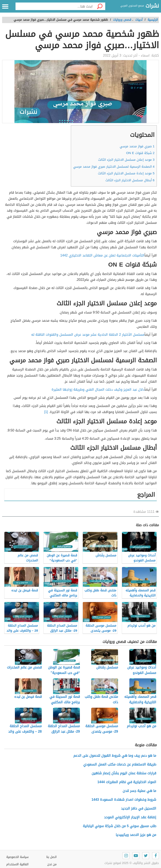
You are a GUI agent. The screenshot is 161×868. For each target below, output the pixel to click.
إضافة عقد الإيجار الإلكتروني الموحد (130, 817)
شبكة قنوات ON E (140, 153)
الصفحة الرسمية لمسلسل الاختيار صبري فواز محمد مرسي (114, 167)
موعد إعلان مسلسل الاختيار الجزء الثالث (126, 160)
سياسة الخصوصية (17, 857)
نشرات (152, 6)
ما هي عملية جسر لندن (139, 791)
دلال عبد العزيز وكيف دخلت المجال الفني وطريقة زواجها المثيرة (98, 389)
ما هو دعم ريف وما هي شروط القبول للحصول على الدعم (115, 756)
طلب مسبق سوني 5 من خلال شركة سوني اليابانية (119, 826)
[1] (46, 412)
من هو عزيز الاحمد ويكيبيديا (136, 835)
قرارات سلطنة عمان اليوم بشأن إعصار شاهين (124, 773)
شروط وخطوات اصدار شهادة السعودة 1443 (124, 800)
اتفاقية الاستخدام (17, 864)
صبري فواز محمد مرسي (137, 146)
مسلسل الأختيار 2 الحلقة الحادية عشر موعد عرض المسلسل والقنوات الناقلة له (88, 335)
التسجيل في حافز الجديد (139, 808)
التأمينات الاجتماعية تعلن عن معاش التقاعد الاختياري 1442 (102, 255)
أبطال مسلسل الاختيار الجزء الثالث (130, 180)
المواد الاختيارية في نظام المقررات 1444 (127, 782)
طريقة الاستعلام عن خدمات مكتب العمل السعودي (120, 764)
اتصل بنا (51, 857)
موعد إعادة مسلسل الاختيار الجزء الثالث (126, 173)
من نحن (52, 864)
